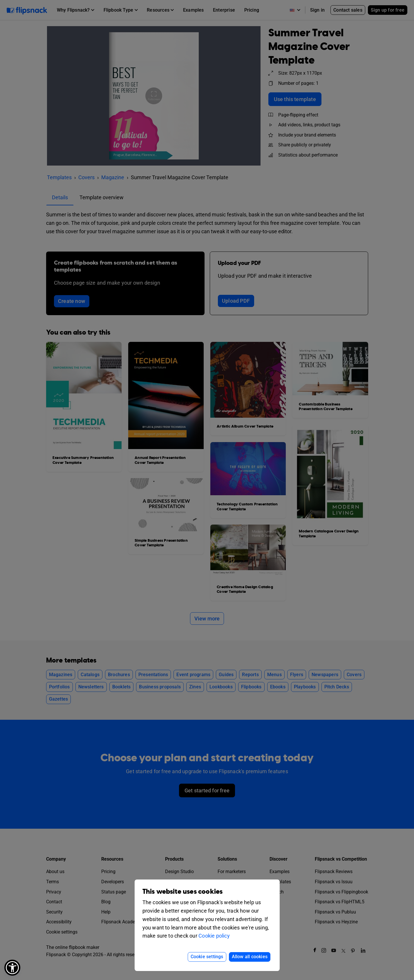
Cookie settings (207, 957)
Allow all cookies (250, 957)
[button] (12, 968)
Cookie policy (214, 936)
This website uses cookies (183, 892)
